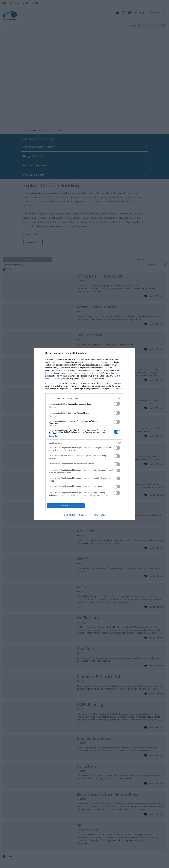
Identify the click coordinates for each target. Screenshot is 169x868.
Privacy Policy (99, 515)
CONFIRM (66, 506)
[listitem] (85, 398)
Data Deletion (70, 515)
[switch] (117, 404)
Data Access (84, 515)
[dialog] (85, 434)
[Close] (130, 353)
